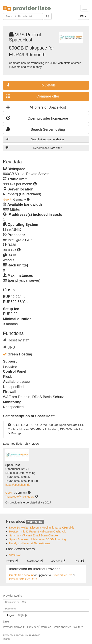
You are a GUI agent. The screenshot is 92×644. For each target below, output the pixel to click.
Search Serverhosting (36, 129)
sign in (10, 615)
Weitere (78, 627)
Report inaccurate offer (34, 148)
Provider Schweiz (14, 627)
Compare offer (33, 96)
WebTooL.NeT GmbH (17, 636)
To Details (31, 85)
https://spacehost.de (18, 485)
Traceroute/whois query (20, 497)
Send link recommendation (35, 139)
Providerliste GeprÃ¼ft (23, 579)
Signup (22, 615)
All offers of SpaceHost (36, 107)
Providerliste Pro (62, 575)
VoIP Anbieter (62, 627)
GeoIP (7, 199)
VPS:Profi (15, 555)
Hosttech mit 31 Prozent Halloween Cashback (37, 532)
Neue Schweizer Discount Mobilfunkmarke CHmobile (42, 528)
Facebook (58, 561)
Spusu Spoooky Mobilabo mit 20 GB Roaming (37, 539)
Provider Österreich (39, 627)
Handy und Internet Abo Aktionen (30, 543)
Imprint (7, 639)
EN (83, 16)
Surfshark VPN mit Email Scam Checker (34, 535)
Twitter (12, 561)
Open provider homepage (37, 118)
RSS (79, 561)
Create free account (21, 575)
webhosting (35, 522)
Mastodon (35, 561)
